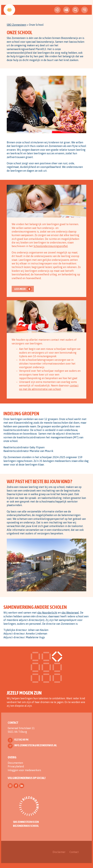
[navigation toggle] (84, 10)
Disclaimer (59, 852)
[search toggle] (75, 10)
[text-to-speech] (57, 10)
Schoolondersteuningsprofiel (51, 246)
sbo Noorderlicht (47, 613)
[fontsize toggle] (66, 10)
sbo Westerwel (70, 613)
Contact (74, 852)
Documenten (15, 763)
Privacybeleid (16, 766)
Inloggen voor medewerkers (24, 770)
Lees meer (20, 289)
